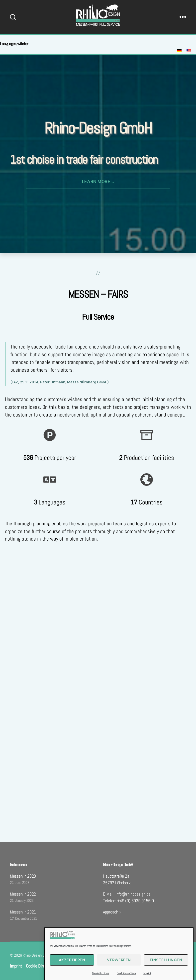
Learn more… (98, 182)
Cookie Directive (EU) (44, 966)
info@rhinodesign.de (133, 894)
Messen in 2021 (23, 912)
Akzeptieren (72, 972)
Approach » (112, 912)
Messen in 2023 (23, 876)
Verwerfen (119, 972)
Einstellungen (166, 972)
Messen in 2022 (23, 894)
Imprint (16, 966)
